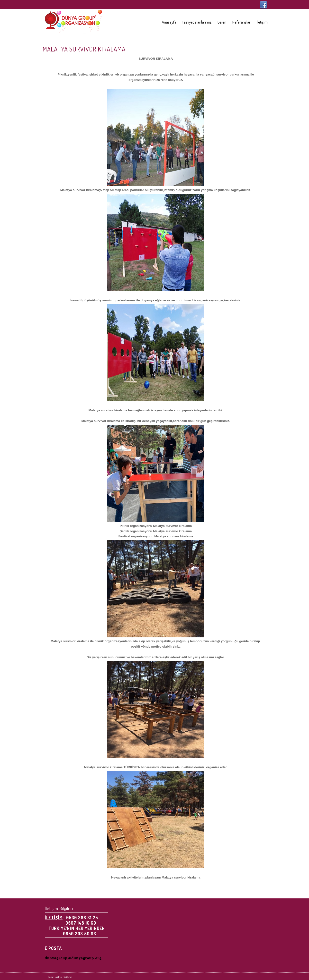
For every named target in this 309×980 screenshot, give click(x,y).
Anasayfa (169, 22)
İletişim (262, 22)
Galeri (222, 22)
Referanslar (241, 22)
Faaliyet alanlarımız (197, 22)
